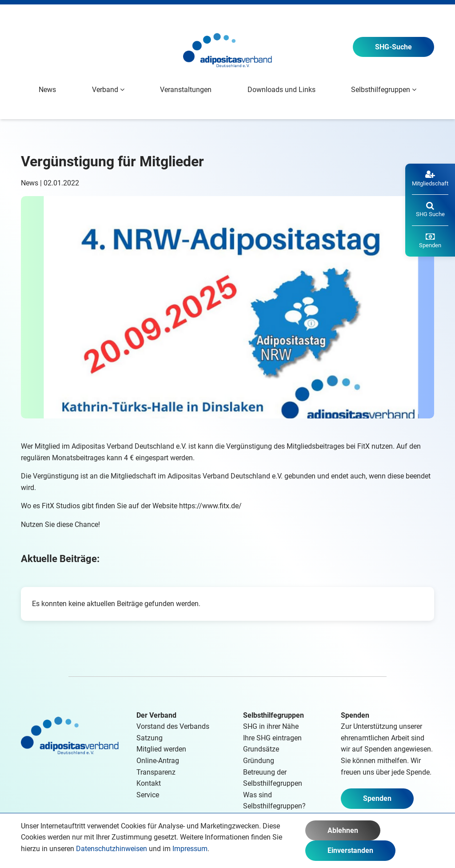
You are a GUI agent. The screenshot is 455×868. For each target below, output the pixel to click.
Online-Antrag (158, 761)
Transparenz (156, 772)
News (47, 90)
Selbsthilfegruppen (273, 715)
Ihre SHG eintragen (272, 738)
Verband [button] (108, 90)
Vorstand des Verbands (173, 726)
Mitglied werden (161, 749)
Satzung (150, 738)
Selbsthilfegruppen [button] (384, 90)
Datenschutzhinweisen (112, 849)
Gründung (259, 761)
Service (148, 795)
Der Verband (156, 715)
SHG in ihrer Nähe (271, 726)
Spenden (377, 798)
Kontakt (149, 783)
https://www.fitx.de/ (210, 506)
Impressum (190, 849)
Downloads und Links (281, 90)
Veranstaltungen (186, 90)
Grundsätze (261, 749)
